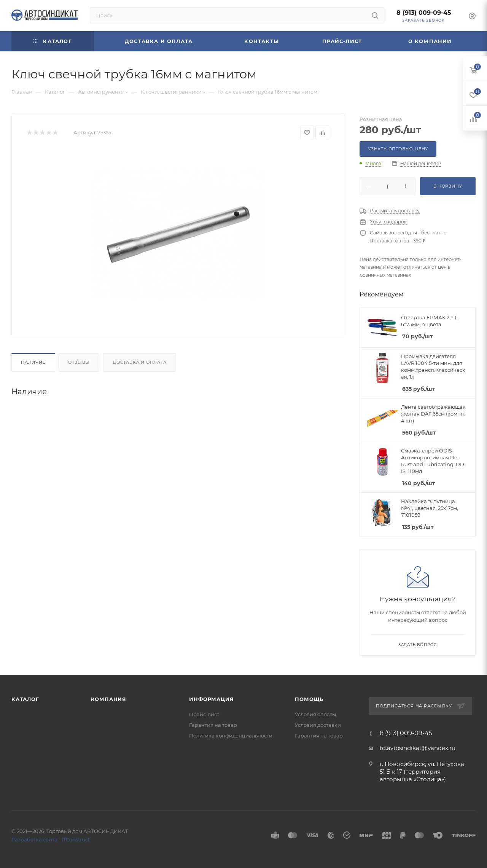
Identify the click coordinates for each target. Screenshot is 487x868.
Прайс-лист (204, 714)
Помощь (309, 699)
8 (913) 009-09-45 (424, 13)
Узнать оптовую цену (398, 149)
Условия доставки (318, 725)
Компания (109, 699)
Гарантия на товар (213, 725)
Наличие (33, 362)
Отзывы (79, 362)
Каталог (25, 699)
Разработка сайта (34, 839)
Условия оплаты (315, 714)
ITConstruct (76, 839)
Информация (211, 699)
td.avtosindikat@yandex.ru (418, 748)
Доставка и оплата (140, 362)
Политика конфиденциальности (231, 736)
